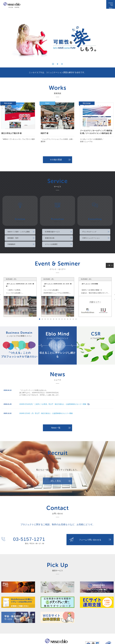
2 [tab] (42, 303)
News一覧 (56, 412)
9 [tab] (62, 303)
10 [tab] (65, 303)
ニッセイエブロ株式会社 (12, 5)
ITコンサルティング (89, 216)
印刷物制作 (11, 229)
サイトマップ (27, 633)
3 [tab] (45, 303)
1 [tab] (40, 303)
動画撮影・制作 (13, 222)
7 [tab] (56, 303)
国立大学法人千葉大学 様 (11, 133)
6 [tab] (54, 303)
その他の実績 (56, 160)
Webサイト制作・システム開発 (19, 216)
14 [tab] (76, 303)
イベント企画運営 (51, 229)
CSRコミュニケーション (91, 222)
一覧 (109, 250)
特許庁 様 (44, 133)
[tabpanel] (20, 281)
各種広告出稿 (50, 222)
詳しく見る (56, 463)
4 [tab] (48, 303)
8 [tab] (59, 303)
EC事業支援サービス (52, 216)
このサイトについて (6, 633)
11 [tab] (68, 303)
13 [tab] (73, 303)
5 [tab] (51, 303)
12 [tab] (70, 303)
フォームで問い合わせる (90, 524)
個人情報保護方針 (17, 633)
